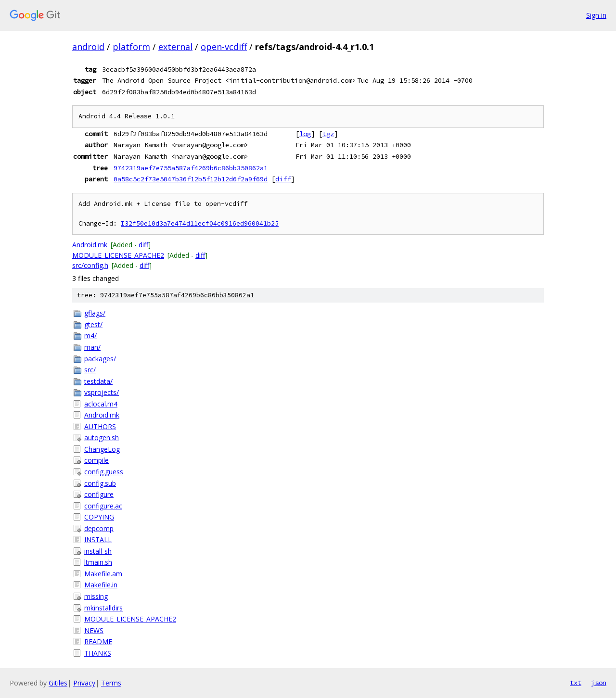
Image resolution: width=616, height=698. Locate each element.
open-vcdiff (224, 47)
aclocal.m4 (101, 404)
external (175, 47)
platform (131, 47)
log (305, 134)
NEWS (94, 630)
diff (283, 179)
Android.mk (90, 245)
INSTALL (98, 539)
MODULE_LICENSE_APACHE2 (118, 255)
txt (576, 683)
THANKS (98, 653)
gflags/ (95, 313)
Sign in (596, 15)
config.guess (104, 472)
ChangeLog (102, 449)
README (98, 641)
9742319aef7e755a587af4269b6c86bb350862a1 (191, 168)
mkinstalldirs (103, 608)
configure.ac (103, 506)
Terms (111, 683)
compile (96, 460)
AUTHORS (100, 426)
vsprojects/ (102, 392)
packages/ (100, 359)
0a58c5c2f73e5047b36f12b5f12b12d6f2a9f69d (191, 179)
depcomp (99, 528)
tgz (328, 134)
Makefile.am (103, 574)
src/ (90, 370)
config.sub (100, 483)
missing (96, 596)
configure (99, 494)
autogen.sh (102, 438)
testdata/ (98, 381)
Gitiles (58, 683)
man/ (92, 347)
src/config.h (90, 265)
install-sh (98, 551)
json (599, 683)
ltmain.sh (98, 562)
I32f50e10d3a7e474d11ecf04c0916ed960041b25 (200, 223)
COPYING (99, 517)
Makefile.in (101, 585)
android (88, 47)
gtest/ (93, 324)
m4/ (90, 336)
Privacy (84, 683)
